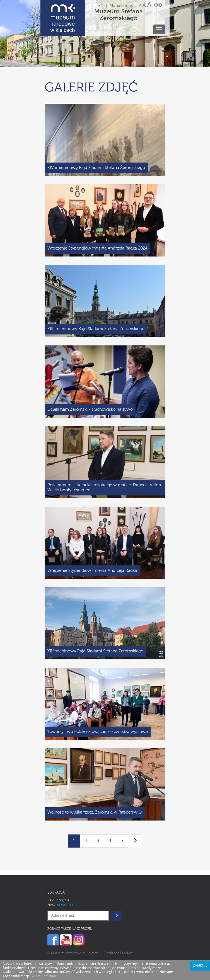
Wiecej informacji (45, 976)
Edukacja (56, 893)
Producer (127, 953)
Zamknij (200, 966)
